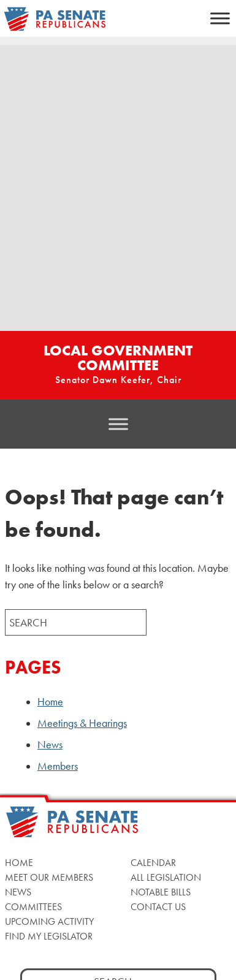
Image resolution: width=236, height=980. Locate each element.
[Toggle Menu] (220, 18)
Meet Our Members (49, 877)
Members (58, 766)
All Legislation (166, 877)
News (50, 745)
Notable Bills (161, 892)
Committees (33, 907)
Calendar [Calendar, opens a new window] (153, 863)
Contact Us (158, 907)
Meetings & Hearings (82, 723)
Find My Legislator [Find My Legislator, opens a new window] (49, 936)
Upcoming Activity (49, 921)
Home (50, 702)
